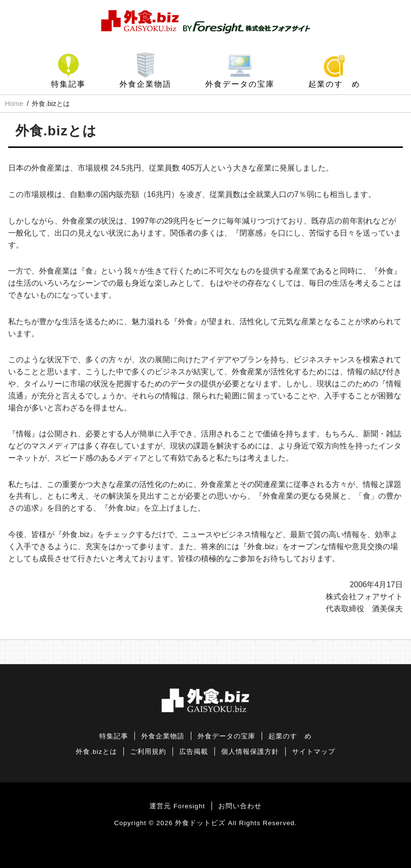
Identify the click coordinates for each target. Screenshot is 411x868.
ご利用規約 (148, 752)
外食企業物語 (146, 84)
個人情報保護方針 (250, 752)
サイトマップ (314, 752)
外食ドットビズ (200, 823)
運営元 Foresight (177, 806)
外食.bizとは (96, 752)
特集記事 (68, 84)
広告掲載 (194, 752)
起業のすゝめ (334, 84)
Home (14, 104)
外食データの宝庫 (240, 84)
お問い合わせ (240, 806)
